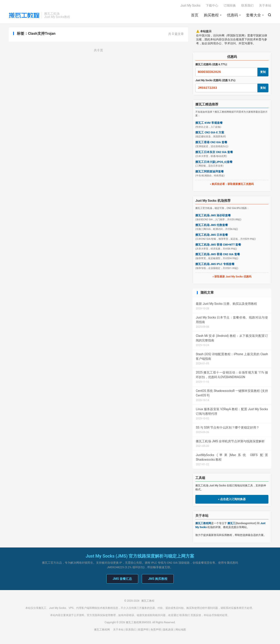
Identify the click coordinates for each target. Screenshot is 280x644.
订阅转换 (230, 6)
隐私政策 (168, 630)
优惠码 (232, 15)
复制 (263, 72)
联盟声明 (143, 630)
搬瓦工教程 (24, 15)
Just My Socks (190, 6)
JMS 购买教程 (158, 579)
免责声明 (156, 630)
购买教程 (211, 15)
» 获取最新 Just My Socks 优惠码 (232, 277)
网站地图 (181, 630)
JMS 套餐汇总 (122, 579)
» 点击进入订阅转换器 (232, 500)
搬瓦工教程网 (102, 630)
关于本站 (265, 6)
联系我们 (247, 6)
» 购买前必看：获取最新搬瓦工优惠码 (232, 184)
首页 (195, 15)
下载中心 (212, 6)
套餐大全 (254, 15)
